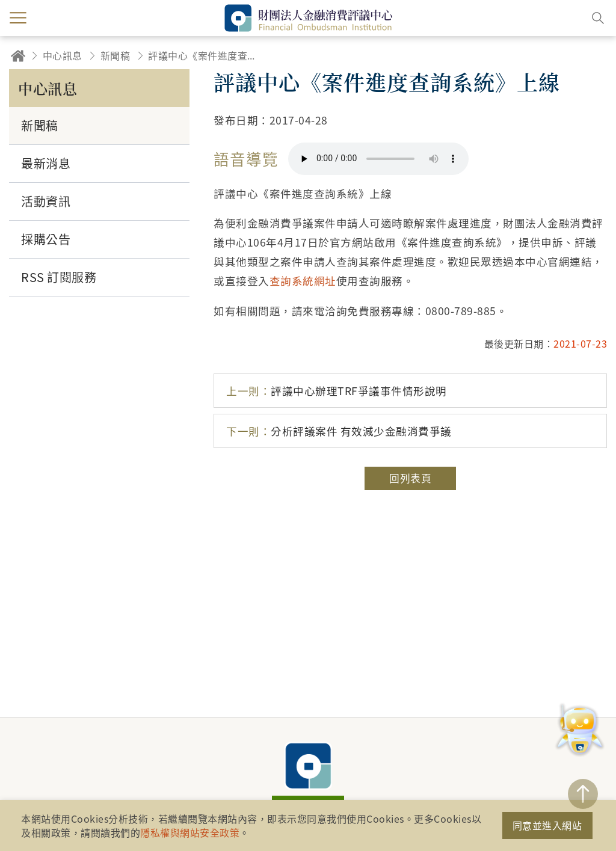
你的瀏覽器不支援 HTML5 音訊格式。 (378, 159)
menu (18, 18)
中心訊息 (63, 55)
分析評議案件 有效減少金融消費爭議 (339, 431)
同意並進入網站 (547, 825)
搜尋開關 (598, 18)
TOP (583, 794)
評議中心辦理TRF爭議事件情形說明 (337, 391)
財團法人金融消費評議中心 (308, 766)
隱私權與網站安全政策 (190, 832)
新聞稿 (115, 55)
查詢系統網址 (303, 281)
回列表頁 (410, 478)
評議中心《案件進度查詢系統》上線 (205, 55)
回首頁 (18, 56)
